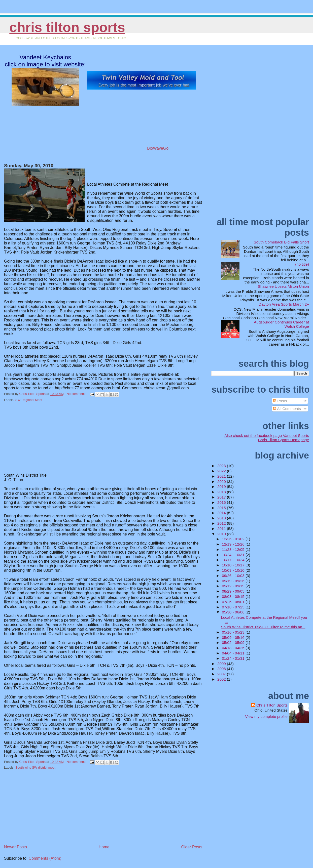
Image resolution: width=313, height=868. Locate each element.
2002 (222, 679)
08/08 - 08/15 (234, 596)
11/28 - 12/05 (234, 549)
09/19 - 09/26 (234, 581)
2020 (222, 482)
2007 (222, 674)
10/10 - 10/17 (234, 565)
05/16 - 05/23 (234, 632)
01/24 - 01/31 (234, 658)
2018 (222, 492)
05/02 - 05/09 (234, 643)
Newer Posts (15, 847)
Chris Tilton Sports (67, 27)
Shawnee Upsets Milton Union (283, 286)
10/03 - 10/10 (234, 570)
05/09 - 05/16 (234, 637)
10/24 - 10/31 (234, 555)
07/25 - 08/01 (234, 602)
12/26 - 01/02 (234, 539)
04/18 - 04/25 (234, 648)
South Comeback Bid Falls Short (281, 242)
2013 (222, 518)
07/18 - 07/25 (234, 607)
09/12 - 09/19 (234, 586)
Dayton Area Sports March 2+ (284, 304)
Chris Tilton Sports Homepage (283, 440)
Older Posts (192, 847)
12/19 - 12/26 (234, 544)
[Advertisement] (42, 441)
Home (104, 847)
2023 (222, 466)
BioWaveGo (142, 148)
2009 (222, 664)
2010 (222, 534)
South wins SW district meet (35, 768)
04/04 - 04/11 (234, 653)
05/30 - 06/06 (234, 612)
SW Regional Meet (29, 400)
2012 (222, 523)
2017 (222, 497)
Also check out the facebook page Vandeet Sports (267, 436)
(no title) (302, 264)
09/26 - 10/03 (234, 576)
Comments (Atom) (45, 858)
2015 (222, 508)
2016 (222, 502)
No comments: (77, 394)
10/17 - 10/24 (234, 560)
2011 (222, 529)
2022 (222, 471)
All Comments (287, 409)
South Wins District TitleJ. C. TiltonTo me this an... (263, 627)
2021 (222, 476)
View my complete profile (266, 716)
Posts (280, 401)
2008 (222, 669)
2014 (222, 513)
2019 (222, 487)
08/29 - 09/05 (234, 591)
